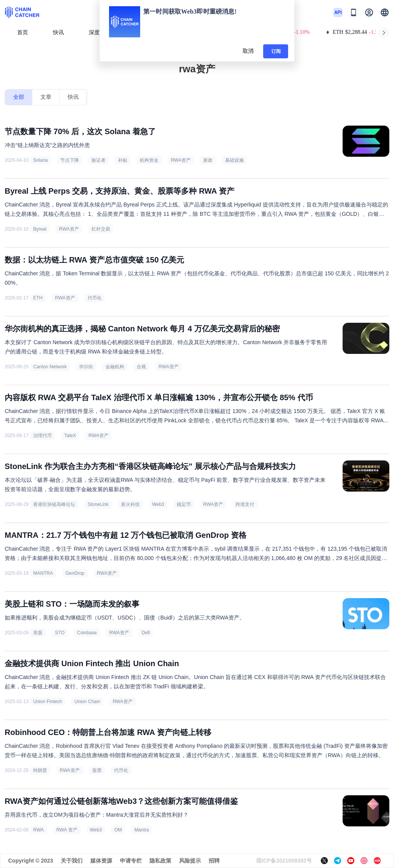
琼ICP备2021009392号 (284, 861)
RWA (38, 830)
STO (60, 633)
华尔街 (86, 367)
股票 (97, 770)
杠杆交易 (101, 229)
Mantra (142, 830)
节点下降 (70, 160)
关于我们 (72, 861)
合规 (141, 367)
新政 (208, 160)
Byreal (40, 229)
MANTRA (43, 573)
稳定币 (184, 504)
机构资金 (149, 160)
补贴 (123, 160)
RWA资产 (181, 160)
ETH (38, 298)
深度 (97, 32)
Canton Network (50, 367)
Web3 (158, 504)
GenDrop (75, 573)
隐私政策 (160, 861)
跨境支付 (245, 504)
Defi (146, 633)
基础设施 (234, 160)
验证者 (98, 160)
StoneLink (98, 504)
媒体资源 (101, 861)
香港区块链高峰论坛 (54, 504)
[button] (385, 12)
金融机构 (115, 367)
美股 (38, 633)
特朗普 (40, 770)
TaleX (70, 436)
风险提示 (190, 861)
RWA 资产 (67, 830)
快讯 (58, 32)
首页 (23, 32)
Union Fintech (47, 702)
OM (118, 830)
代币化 (95, 298)
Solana (40, 160)
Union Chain (87, 702)
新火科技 (130, 504)
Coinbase (87, 633)
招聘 (214, 861)
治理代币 (42, 436)
